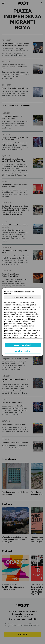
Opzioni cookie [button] (23, 351)
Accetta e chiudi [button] (23, 345)
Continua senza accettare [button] (23, 297)
